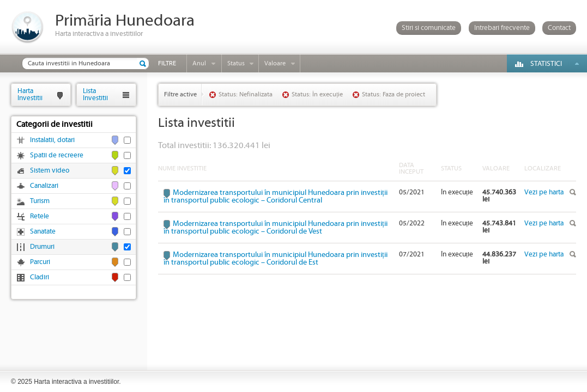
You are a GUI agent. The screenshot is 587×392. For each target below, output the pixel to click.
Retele (40, 216)
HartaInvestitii (30, 94)
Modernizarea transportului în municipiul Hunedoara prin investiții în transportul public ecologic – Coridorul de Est (276, 259)
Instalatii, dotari (52, 140)
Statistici (546, 64)
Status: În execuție (317, 94)
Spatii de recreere (57, 155)
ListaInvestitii (95, 94)
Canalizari (44, 186)
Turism (40, 201)
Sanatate (43, 232)
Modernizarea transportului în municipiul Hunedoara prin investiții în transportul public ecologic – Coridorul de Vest (276, 228)
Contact (559, 28)
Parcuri (40, 262)
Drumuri (42, 247)
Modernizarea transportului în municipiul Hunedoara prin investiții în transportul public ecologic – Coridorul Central (276, 197)
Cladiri (40, 277)
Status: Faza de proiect (394, 94)
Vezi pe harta (544, 192)
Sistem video (50, 171)
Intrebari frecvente (502, 28)
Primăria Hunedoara (125, 21)
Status (236, 63)
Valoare (275, 63)
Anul (199, 63)
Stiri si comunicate (429, 28)
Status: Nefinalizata (246, 94)
